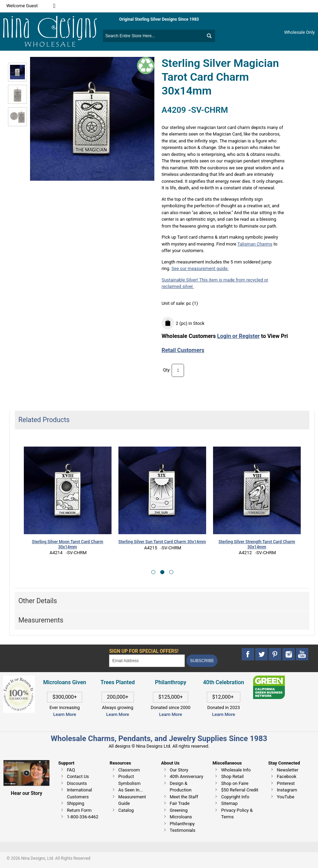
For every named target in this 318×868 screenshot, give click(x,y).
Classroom (129, 770)
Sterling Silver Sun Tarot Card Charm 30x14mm (162, 542)
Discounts (77, 783)
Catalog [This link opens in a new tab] (126, 810)
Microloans (181, 817)
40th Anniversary (187, 776)
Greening (179, 810)
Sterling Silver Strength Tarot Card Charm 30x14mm (257, 544)
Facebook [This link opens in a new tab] (287, 776)
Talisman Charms (255, 244)
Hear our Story (26, 793)
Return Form (79, 810)
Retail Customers (183, 350)
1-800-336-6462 (83, 817)
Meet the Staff (184, 797)
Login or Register (238, 336)
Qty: (167, 370)
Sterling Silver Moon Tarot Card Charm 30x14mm (68, 544)
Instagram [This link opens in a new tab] (287, 790)
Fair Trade (180, 803)
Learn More (65, 714)
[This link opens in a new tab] (269, 679)
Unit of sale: (174, 303)
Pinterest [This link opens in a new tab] (286, 783)
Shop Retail (232, 776)
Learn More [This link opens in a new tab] (117, 714)
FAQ (71, 770)
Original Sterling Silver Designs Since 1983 (159, 19)
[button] (153, 572)
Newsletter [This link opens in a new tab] (288, 770)
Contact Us (78, 776)
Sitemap (229, 803)
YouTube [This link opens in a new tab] (286, 797)
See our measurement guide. (200, 268)
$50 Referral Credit (240, 790)
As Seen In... (131, 790)
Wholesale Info (236, 770)
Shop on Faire (235, 783)
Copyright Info (235, 797)
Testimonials (183, 830)
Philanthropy (182, 824)
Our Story (179, 770)
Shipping (76, 803)
